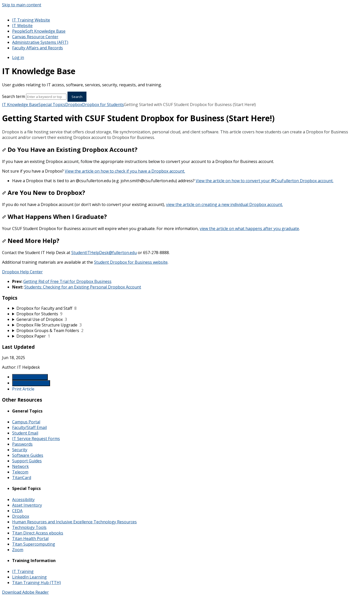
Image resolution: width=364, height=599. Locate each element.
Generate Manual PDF (31, 383)
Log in (18, 57)
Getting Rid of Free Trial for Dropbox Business (67, 281)
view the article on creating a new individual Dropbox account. (224, 204)
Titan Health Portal (30, 539)
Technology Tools (29, 527)
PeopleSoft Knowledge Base (39, 31)
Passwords (22, 444)
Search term (14, 96)
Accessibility (23, 500)
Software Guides (28, 455)
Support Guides (27, 461)
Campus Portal (26, 422)
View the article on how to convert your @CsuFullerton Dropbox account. (265, 181)
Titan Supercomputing (34, 544)
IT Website (22, 26)
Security (20, 450)
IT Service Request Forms (36, 439)
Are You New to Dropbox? (44, 192)
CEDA (17, 511)
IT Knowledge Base (20, 105)
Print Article (23, 389)
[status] (182, 135)
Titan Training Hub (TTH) (37, 583)
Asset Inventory (27, 505)
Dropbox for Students (103, 105)
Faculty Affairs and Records (38, 48)
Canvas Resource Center (35, 37)
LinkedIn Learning (29, 577)
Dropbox (74, 105)
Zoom (18, 550)
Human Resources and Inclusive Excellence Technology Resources (74, 522)
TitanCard (22, 478)
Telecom (20, 472)
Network (20, 466)
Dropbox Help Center (22, 272)
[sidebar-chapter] (187, 308)
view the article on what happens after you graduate (249, 229)
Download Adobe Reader (25, 592)
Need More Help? (31, 241)
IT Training (23, 571)
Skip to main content (22, 5)
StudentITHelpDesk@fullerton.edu (104, 253)
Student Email (25, 433)
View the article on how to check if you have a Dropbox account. (125, 171)
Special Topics (52, 105)
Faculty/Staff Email (29, 427)
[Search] (46, 97)
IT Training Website (31, 20)
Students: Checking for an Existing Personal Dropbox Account (83, 287)
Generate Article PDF (30, 377)
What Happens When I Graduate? (54, 216)
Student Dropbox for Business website (131, 262)
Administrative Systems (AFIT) (40, 42)
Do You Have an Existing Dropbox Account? (70, 149)
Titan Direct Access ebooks (38, 533)
